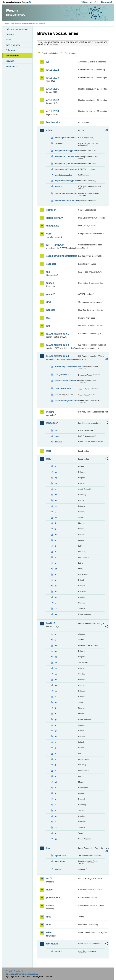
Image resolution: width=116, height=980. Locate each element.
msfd (49, 878)
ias (48, 318)
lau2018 (51, 623)
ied (48, 326)
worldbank (52, 944)
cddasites (59, 143)
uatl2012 (58, 442)
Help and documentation (17, 29)
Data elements (13, 45)
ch (56, 663)
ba (56, 646)
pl (55, 580)
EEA (18, 2)
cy (56, 483)
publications (53, 898)
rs (55, 810)
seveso (50, 906)
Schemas (10, 50)
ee (56, 506)
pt (55, 586)
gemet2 (50, 294)
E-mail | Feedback (14, 971)
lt (55, 552)
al (55, 634)
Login (86, 2)
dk (56, 500)
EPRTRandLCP (55, 245)
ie (55, 540)
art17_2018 (52, 111)
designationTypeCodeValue (66, 164)
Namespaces (12, 66)
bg (56, 478)
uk (56, 614)
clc (56, 430)
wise (49, 933)
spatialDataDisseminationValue (66, 193)
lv (55, 563)
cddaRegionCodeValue (65, 138)
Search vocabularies (50, 53)
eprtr (49, 234)
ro (56, 592)
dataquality (53, 226)
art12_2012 (52, 70)
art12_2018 (52, 78)
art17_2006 (52, 89)
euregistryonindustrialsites (62, 256)
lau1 (49, 451)
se (56, 597)
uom (49, 925)
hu (56, 535)
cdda (49, 130)
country (58, 951)
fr (55, 529)
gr (56, 725)
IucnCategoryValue (63, 175)
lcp (48, 848)
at (55, 466)
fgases (50, 283)
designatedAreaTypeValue (66, 151)
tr (55, 833)
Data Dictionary (28, 23)
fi (55, 523)
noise (49, 890)
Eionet (18, 23)
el (55, 512)
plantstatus (60, 861)
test (48, 917)
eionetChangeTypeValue (66, 169)
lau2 (49, 459)
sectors (58, 869)
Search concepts (71, 53)
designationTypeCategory (66, 156)
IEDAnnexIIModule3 (57, 345)
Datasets (10, 34)
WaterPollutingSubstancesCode (66, 401)
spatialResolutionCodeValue (66, 201)
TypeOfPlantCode (63, 388)
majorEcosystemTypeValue (66, 181)
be (56, 472)
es (56, 518)
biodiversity (53, 122)
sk (56, 609)
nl (55, 575)
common (51, 210)
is (55, 748)
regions (58, 186)
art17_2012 (52, 100)
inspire (50, 412)
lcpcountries (60, 855)
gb (56, 719)
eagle (57, 436)
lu (55, 557)
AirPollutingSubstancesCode (66, 367)
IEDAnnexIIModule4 (57, 356)
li (55, 759)
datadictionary (54, 218)
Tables (9, 40)
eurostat (51, 264)
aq (48, 62)
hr (56, 731)
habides (51, 310)
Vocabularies (12, 56)
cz (56, 489)
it (55, 546)
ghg (48, 302)
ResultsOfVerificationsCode (66, 381)
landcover (52, 423)
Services (10, 61)
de (56, 495)
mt (56, 569)
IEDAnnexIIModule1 (57, 334)
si (55, 603)
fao (48, 272)
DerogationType (62, 374)
